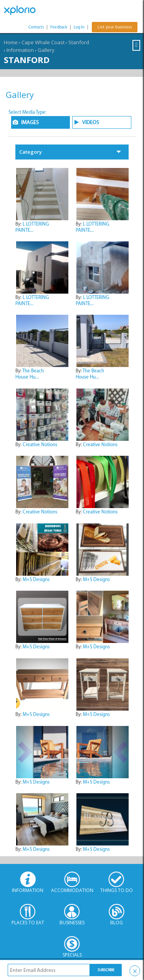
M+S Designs (36, 579)
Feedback (59, 27)
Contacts (36, 27)
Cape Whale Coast (43, 42)
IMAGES (30, 122)
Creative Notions (40, 444)
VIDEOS (91, 122)
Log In (79, 27)
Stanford (79, 42)
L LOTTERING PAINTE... (32, 227)
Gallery (46, 50)
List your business (115, 27)
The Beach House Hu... (30, 374)
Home (11, 42)
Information (20, 50)
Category (31, 152)
